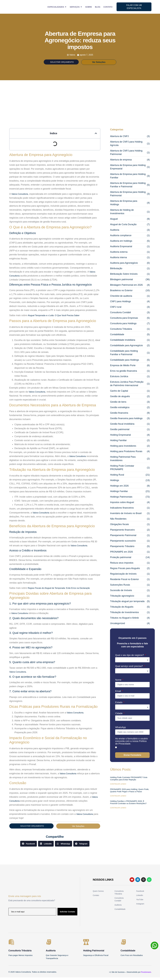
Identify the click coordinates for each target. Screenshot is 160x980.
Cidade (119, 716)
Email (118, 693)
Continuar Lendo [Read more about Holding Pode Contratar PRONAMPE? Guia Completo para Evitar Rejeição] (118, 786)
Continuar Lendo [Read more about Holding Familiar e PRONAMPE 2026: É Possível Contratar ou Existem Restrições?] (118, 810)
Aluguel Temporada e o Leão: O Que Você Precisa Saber (54, 318)
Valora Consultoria (37, 394)
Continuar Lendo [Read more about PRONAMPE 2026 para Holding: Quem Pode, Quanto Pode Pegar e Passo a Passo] (118, 798)
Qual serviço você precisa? (129, 668)
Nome (119, 682)
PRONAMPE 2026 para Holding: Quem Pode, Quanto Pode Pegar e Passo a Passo (130, 793)
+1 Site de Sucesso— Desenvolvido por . (130, 975)
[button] (96, 136)
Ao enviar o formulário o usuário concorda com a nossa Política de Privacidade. (131, 743)
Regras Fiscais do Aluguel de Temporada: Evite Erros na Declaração (59, 590)
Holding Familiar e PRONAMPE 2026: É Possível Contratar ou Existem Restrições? (128, 805)
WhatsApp (120, 730)
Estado (119, 705)
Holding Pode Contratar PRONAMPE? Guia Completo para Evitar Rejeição (129, 781)
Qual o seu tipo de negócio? (130, 657)
